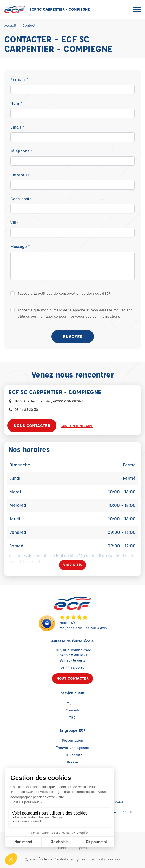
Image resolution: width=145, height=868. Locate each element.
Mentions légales (72, 848)
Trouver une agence (72, 747)
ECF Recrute (72, 755)
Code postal (22, 199)
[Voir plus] (72, 565)
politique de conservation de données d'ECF (74, 293)
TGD (72, 717)
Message (20, 247)
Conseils (73, 710)
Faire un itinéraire (77, 426)
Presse (73, 762)
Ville (15, 223)
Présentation (72, 740)
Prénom (19, 79)
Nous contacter (32, 425)
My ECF (72, 703)
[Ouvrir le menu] (137, 9)
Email (17, 127)
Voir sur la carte (73, 660)
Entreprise (20, 175)
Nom (17, 103)
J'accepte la (64, 293)
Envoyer (73, 336)
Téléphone (22, 151)
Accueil (10, 25)
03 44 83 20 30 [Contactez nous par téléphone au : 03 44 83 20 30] (26, 409)
